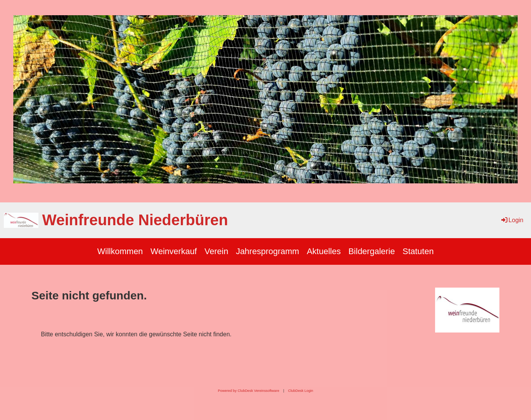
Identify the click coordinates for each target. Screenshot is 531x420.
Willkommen (120, 251)
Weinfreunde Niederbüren (135, 220)
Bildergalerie (372, 251)
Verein (216, 251)
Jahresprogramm (268, 251)
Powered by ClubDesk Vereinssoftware (248, 391)
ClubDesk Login (301, 391)
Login (512, 220)
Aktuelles (324, 251)
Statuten (418, 251)
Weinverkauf (174, 251)
